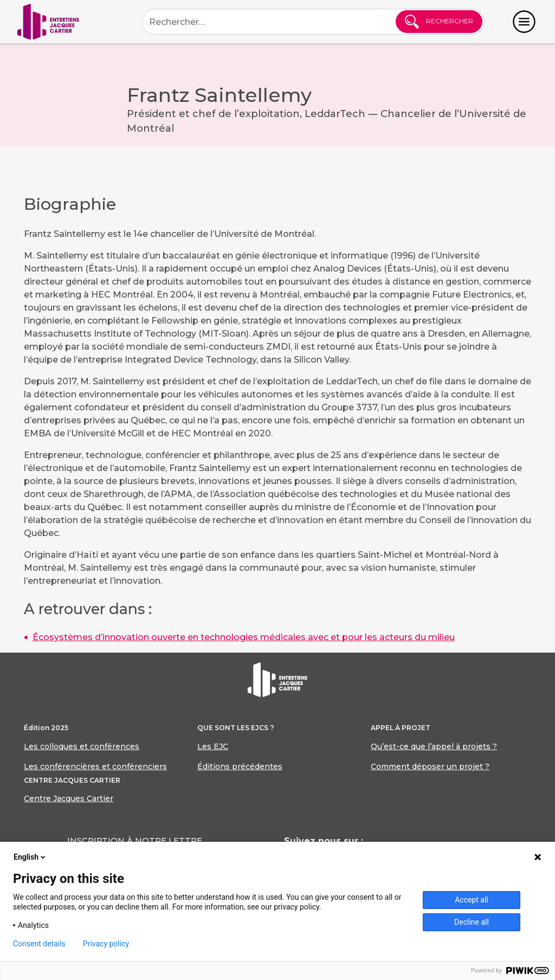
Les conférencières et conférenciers (95, 766)
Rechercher (439, 22)
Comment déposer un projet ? (430, 766)
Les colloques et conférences (82, 746)
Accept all (472, 900)
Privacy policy (106, 944)
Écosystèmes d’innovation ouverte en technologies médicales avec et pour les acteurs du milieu (244, 637)
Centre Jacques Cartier (69, 798)
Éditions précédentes (240, 766)
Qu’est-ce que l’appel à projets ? (434, 746)
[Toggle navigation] (524, 22)
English (30, 857)
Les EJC (213, 746)
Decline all (472, 922)
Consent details (39, 944)
